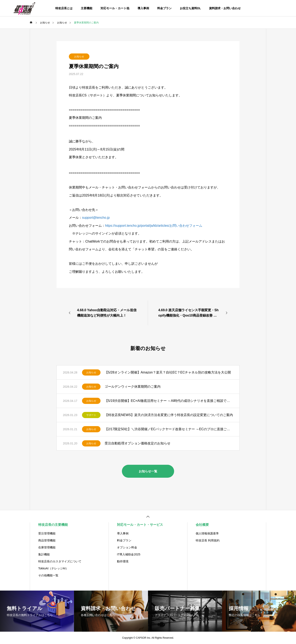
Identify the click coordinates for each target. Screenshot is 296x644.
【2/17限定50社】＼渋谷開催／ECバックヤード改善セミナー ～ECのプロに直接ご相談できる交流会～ (169, 429)
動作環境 (123, 561)
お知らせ (79, 57)
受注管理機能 (47, 533)
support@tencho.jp (96, 218)
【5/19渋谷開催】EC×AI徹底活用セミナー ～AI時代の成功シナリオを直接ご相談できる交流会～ (169, 401)
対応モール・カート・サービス (140, 525)
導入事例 (143, 8)
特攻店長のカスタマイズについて (60, 561)
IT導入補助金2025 (129, 554)
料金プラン (164, 8)
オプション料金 (127, 547)
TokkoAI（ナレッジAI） (53, 568)
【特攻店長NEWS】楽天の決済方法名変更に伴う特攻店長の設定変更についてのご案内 (169, 415)
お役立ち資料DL (190, 8)
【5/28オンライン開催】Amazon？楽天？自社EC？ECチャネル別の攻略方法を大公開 (168, 372)
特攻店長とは (64, 8)
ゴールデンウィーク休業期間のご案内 (133, 387)
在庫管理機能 (47, 547)
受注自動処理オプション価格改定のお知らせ (138, 443)
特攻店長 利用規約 (208, 540)
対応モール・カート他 (115, 8)
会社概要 (202, 525)
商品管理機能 (47, 540)
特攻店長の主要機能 (53, 525)
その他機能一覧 (48, 575)
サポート (91, 415)
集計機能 (44, 554)
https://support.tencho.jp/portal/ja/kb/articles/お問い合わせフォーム (154, 226)
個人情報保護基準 (207, 533)
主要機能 (87, 8)
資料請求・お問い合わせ (225, 8)
